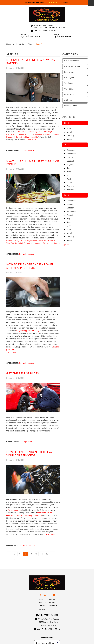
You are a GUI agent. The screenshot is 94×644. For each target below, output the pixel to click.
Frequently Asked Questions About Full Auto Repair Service (29, 514)
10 (31, 554)
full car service (14, 510)
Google (45, 595)
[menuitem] (44, 599)
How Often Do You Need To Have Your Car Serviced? (30, 454)
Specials (52, 599)
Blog (30, 44)
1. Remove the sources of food (35, 243)
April (69, 128)
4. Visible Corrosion (41, 134)
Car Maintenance (26, 151)
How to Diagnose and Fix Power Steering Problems (30, 266)
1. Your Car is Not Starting (26, 132)
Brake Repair (70, 95)
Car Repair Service (27, 545)
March (69, 132)
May (69, 175)
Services (42, 606)
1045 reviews (63, 3)
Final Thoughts (31, 137)
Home (9, 44)
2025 (66, 145)
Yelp (49, 595)
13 (47, 554)
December (71, 150)
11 (36, 554)
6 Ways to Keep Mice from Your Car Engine (33, 163)
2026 (66, 123)
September (71, 161)
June (69, 172)
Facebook (40, 595)
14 (52, 554)
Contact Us (53, 606)
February (70, 136)
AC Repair (69, 100)
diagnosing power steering (28, 331)
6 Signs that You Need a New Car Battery (31, 62)
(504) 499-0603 (65, 36)
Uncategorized (25, 442)
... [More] (66, 245)
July (69, 168)
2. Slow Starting (44, 132)
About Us (20, 44)
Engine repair (70, 72)
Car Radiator (70, 89)
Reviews (52, 603)
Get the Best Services (23, 374)
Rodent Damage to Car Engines (20, 241)
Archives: (69, 117)
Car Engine (69, 78)
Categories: (70, 54)
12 (42, 554)
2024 (66, 195)
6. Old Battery (19, 137)
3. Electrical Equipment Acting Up (29, 133)
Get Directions (47, 638)
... (14, 554)
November (71, 154)
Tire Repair (69, 83)
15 (15, 559)
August (70, 165)
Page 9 (39, 44)
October (70, 157)
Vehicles (42, 609)
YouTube (54, 595)
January (70, 139)
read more (32, 140)
